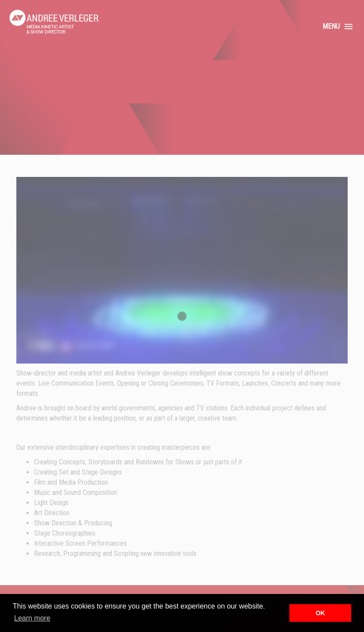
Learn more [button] (32, 618)
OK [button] (320, 613)
